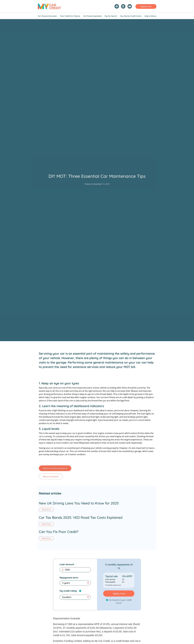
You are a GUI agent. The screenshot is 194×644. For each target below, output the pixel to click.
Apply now (119, 594)
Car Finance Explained (92, 16)
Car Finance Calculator (47, 16)
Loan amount (67, 565)
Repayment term (69, 578)
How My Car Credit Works (131, 16)
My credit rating (68, 591)
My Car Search (111, 16)
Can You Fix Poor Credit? (59, 532)
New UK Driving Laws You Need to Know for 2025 (79, 503)
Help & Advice (150, 16)
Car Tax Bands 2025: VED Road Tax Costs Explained (81, 517)
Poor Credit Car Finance (70, 16)
